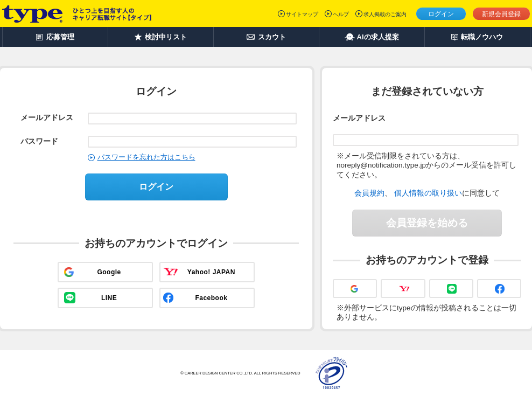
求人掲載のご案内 (385, 14)
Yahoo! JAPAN (211, 272)
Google (109, 272)
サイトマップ (302, 14)
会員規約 (369, 193)
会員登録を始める (427, 223)
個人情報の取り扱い (428, 193)
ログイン (441, 14)
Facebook (211, 298)
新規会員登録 (501, 14)
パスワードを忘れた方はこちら (146, 157)
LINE (109, 298)
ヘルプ (341, 14)
